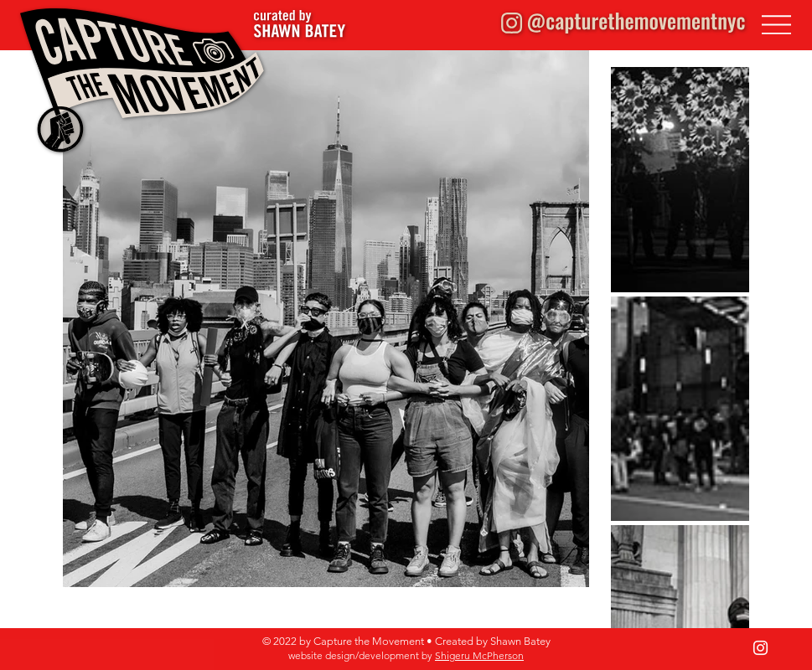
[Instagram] (760, 648)
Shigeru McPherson (479, 655)
